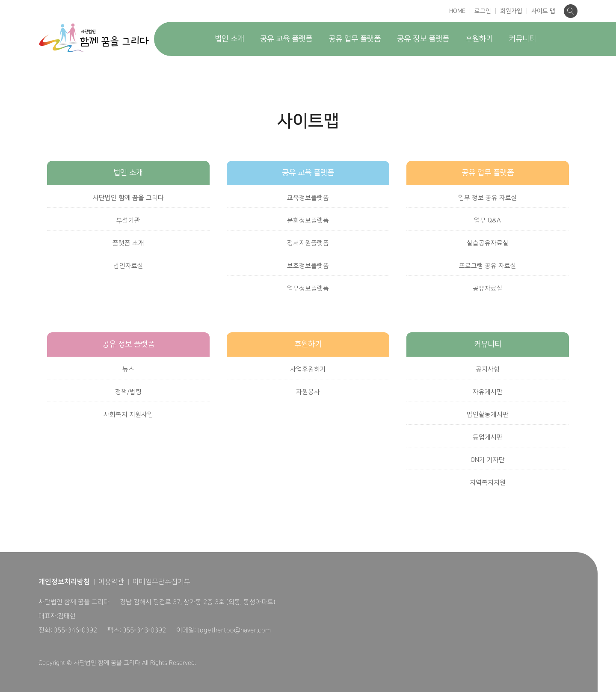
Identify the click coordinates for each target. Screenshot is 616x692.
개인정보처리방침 (64, 582)
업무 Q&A (487, 220)
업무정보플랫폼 (308, 288)
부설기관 (128, 220)
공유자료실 (488, 288)
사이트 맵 (543, 11)
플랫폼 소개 (128, 243)
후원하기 (479, 39)
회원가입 (511, 11)
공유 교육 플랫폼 (286, 39)
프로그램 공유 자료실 (488, 266)
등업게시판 (488, 437)
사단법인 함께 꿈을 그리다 (128, 198)
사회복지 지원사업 (128, 415)
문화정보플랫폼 (308, 220)
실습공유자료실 (488, 243)
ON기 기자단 (488, 460)
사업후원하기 (308, 369)
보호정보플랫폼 (308, 266)
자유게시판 (488, 392)
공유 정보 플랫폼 (423, 39)
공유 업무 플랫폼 (355, 39)
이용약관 (111, 582)
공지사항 (488, 369)
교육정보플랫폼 (308, 198)
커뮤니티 (522, 39)
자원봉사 (308, 392)
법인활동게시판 (488, 415)
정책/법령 (128, 392)
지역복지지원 (488, 483)
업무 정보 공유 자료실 (488, 198)
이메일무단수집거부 (161, 582)
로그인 (483, 11)
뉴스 (128, 369)
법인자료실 (128, 266)
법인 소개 (230, 39)
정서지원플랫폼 (308, 243)
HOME (457, 11)
